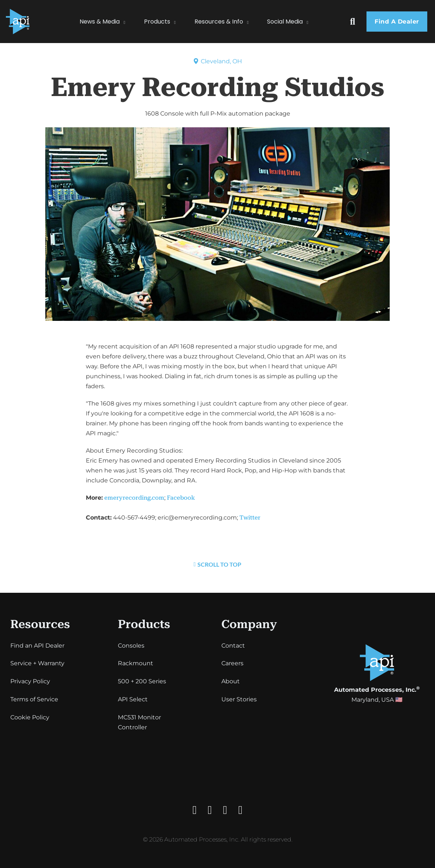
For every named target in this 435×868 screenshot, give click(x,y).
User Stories (239, 699)
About (231, 681)
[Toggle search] (352, 22)
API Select (133, 699)
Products (157, 22)
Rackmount (136, 663)
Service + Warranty (37, 663)
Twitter (250, 518)
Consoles (131, 646)
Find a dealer (397, 22)
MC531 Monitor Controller (139, 722)
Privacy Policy (30, 681)
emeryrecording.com (134, 498)
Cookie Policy (30, 717)
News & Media (100, 22)
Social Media (285, 22)
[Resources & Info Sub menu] (252, 22)
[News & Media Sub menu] (128, 22)
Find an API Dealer (37, 646)
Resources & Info (219, 22)
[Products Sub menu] (179, 22)
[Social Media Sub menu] (311, 22)
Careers (232, 663)
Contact (233, 646)
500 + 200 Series (142, 681)
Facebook (181, 498)
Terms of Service (34, 699)
